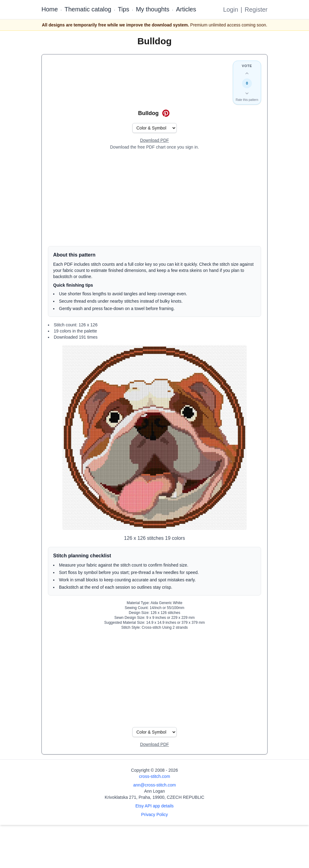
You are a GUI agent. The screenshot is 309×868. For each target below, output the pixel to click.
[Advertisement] (154, 198)
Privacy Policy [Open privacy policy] (154, 814)
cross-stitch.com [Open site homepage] (154, 776)
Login (231, 10)
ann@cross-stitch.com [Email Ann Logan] (155, 785)
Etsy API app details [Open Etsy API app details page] (155, 806)
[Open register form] (154, 141)
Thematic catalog (88, 9)
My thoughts (153, 9)
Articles (186, 9)
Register (256, 10)
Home (50, 9)
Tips (124, 9)
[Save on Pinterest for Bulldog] (166, 113)
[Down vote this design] (247, 93)
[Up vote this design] (247, 74)
